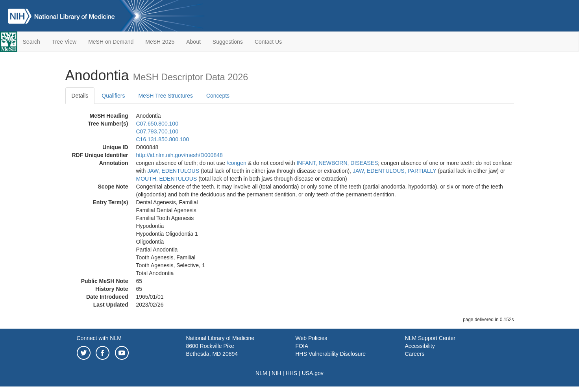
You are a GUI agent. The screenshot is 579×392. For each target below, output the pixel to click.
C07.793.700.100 (157, 131)
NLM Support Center (430, 338)
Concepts (218, 96)
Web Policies (312, 338)
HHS (292, 373)
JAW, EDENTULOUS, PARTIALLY (394, 171)
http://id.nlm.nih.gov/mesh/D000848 (179, 155)
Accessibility (420, 346)
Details (80, 96)
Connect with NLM (99, 338)
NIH (276, 373)
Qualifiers (113, 96)
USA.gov (313, 373)
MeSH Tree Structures (166, 96)
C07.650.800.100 (157, 124)
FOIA (302, 346)
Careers (415, 354)
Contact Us (268, 42)
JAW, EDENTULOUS (173, 171)
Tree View (64, 42)
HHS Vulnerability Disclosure (331, 354)
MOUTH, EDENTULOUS (167, 179)
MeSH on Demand (111, 42)
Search (31, 42)
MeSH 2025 (160, 42)
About (193, 42)
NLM (261, 373)
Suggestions (228, 42)
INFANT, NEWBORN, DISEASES (337, 163)
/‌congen (237, 163)
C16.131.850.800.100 (163, 139)
